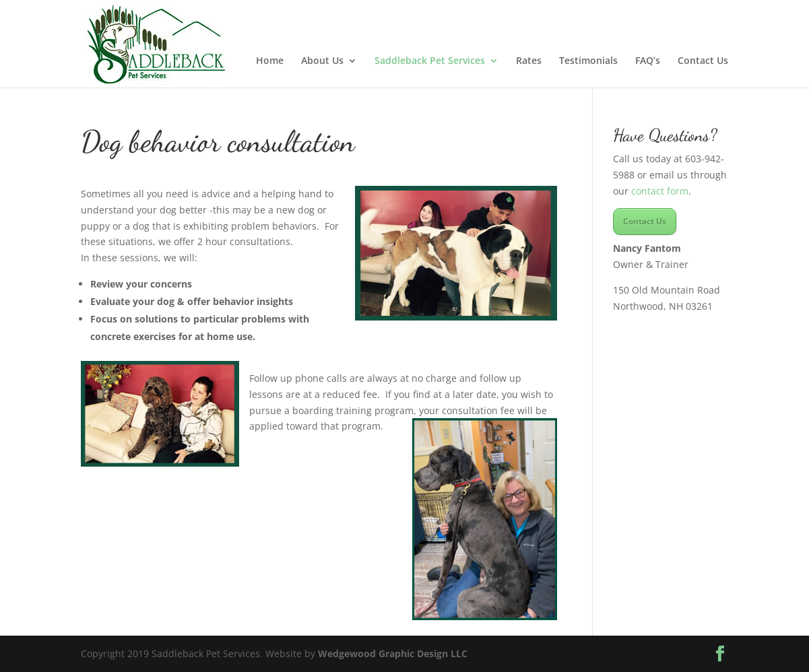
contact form (660, 191)
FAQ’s (648, 61)
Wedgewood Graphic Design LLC (393, 653)
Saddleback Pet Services (430, 61)
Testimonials (588, 61)
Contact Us (703, 61)
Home (270, 61)
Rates (529, 61)
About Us (322, 61)
